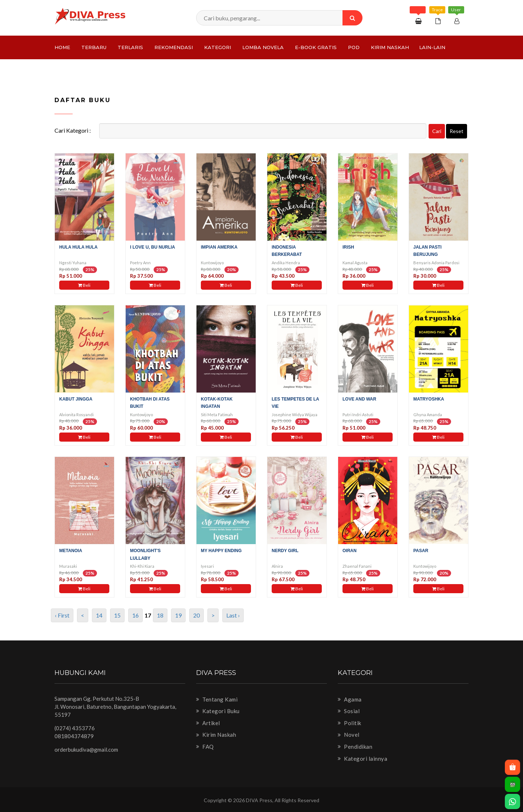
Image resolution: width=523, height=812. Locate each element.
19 (178, 615)
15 (117, 615)
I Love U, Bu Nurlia (153, 247)
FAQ (205, 747)
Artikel (208, 723)
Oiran (350, 551)
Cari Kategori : (73, 130)
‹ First (62, 615)
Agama (350, 699)
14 (99, 615)
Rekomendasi (174, 47)
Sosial (349, 711)
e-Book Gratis (316, 47)
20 (196, 615)
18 (160, 615)
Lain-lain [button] (432, 47)
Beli (84, 285)
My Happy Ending (221, 551)
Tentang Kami (217, 699)
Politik (350, 723)
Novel (349, 735)
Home (62, 47)
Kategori (218, 47)
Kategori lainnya (362, 759)
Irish (348, 247)
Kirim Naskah (390, 47)
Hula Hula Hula (78, 247)
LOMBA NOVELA (263, 47)
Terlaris (130, 47)
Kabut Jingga (76, 399)
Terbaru (94, 47)
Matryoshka (429, 399)
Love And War (359, 399)
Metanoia (71, 551)
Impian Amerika (219, 247)
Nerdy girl (285, 551)
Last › (233, 615)
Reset (457, 131)
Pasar (421, 551)
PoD (354, 47)
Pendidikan (355, 747)
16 (135, 615)
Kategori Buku (218, 711)
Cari (437, 131)
